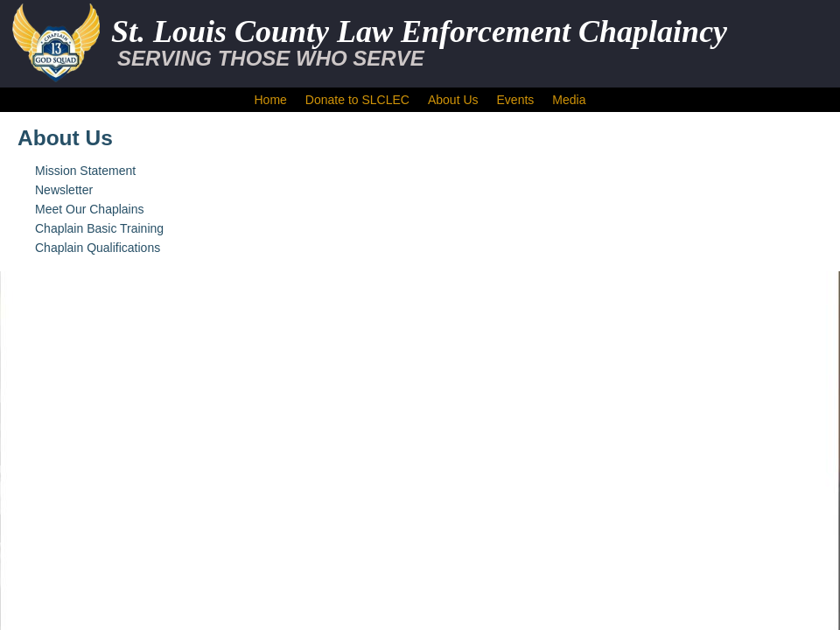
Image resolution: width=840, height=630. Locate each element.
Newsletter (64, 190)
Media (569, 100)
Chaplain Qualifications (98, 248)
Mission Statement (85, 171)
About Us (453, 100)
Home (271, 100)
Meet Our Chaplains (90, 209)
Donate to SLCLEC (357, 100)
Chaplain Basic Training (99, 228)
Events (516, 100)
